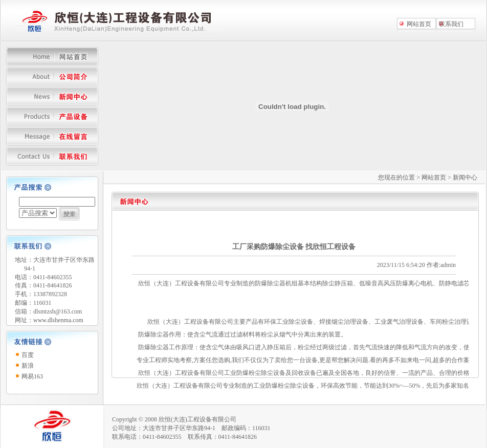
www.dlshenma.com (58, 320)
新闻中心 (465, 177)
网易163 (32, 376)
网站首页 (419, 24)
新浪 (28, 366)
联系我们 (451, 24)
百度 (28, 355)
